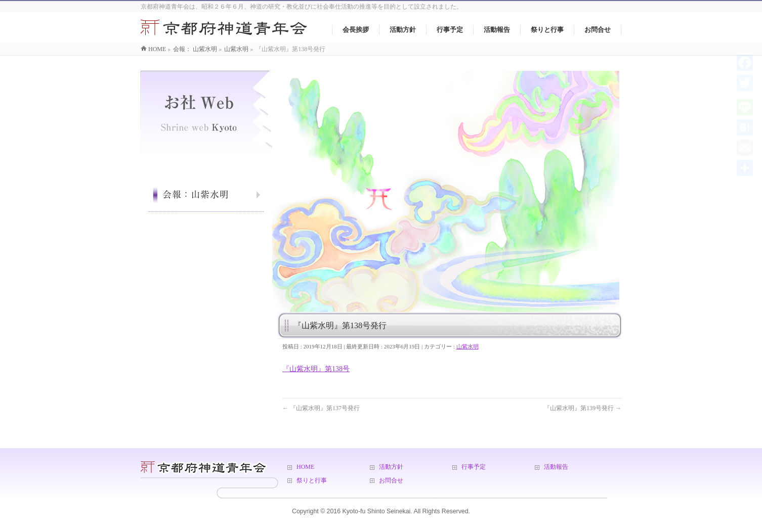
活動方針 (391, 467)
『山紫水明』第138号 (316, 369)
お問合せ (391, 480)
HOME (305, 467)
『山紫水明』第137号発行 (321, 408)
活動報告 (556, 467)
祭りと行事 (312, 480)
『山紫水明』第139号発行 (583, 408)
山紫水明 (468, 346)
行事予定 (474, 467)
